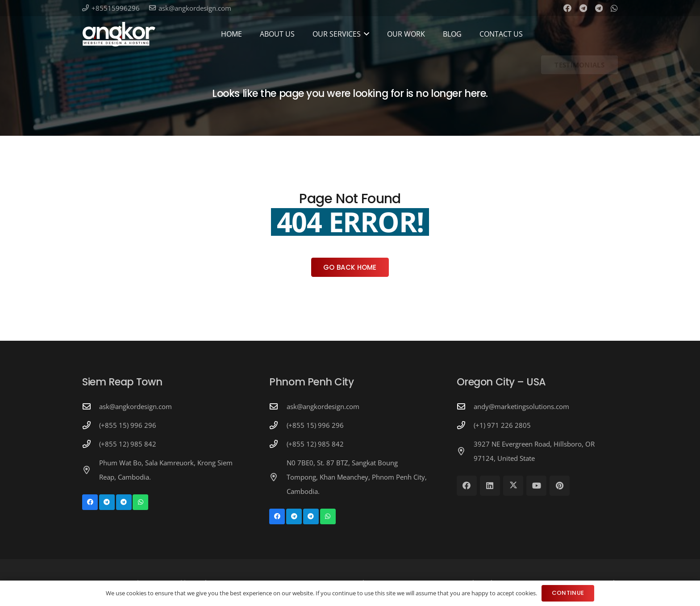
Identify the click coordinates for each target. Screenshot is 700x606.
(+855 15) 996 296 (128, 425)
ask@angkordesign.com (135, 406)
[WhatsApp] (614, 8)
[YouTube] (536, 486)
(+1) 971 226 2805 (502, 425)
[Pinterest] (560, 486)
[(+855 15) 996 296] (91, 425)
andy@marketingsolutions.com (521, 406)
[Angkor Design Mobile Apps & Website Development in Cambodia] (119, 34)
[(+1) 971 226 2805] (465, 425)
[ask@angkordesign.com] (91, 406)
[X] (513, 486)
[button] (365, 34)
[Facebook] (567, 8)
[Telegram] (583, 8)
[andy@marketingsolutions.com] (465, 406)
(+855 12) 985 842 (128, 444)
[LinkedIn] (490, 486)
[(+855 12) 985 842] (91, 444)
